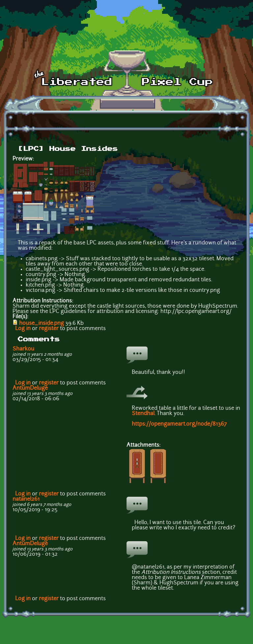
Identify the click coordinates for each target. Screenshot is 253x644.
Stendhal (143, 414)
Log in (23, 329)
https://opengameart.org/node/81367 (179, 424)
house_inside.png (42, 323)
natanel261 (26, 499)
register (49, 329)
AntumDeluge (30, 388)
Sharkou (23, 349)
